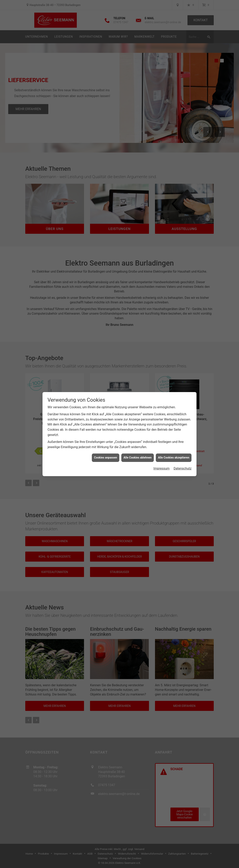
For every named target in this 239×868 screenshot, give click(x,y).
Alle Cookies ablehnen (138, 448)
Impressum (162, 459)
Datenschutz (183, 459)
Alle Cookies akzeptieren (174, 448)
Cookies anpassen (106, 448)
